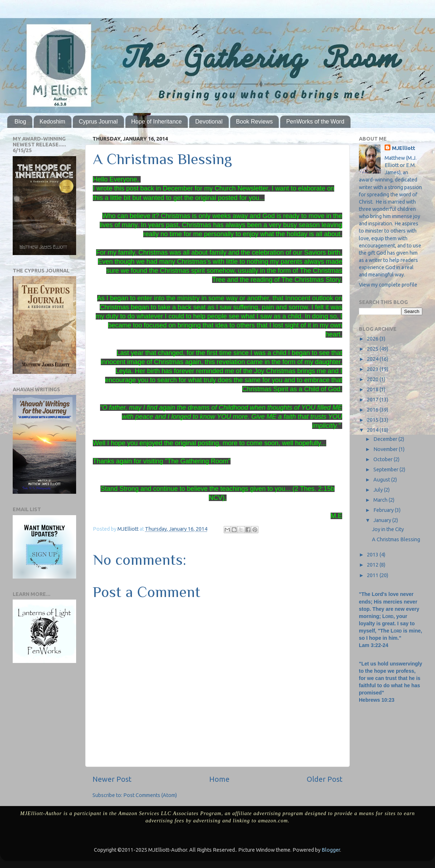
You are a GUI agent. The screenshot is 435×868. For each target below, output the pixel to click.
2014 (373, 430)
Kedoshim (52, 122)
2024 (373, 359)
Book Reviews (254, 122)
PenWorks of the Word (315, 122)
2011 (373, 575)
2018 (373, 389)
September (386, 470)
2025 (373, 349)
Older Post (325, 779)
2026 (373, 339)
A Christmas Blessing (396, 539)
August (382, 480)
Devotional (209, 122)
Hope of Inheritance (157, 122)
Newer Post (112, 779)
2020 (373, 379)
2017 (373, 400)
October (384, 459)
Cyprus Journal (98, 122)
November (386, 449)
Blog (20, 122)
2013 (373, 555)
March (381, 500)
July (379, 490)
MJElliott (403, 148)
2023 (373, 369)
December (386, 439)
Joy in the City (388, 529)
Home (219, 779)
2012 (373, 565)
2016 (373, 410)
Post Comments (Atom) (150, 795)
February (384, 510)
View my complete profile (388, 285)
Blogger (331, 850)
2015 (373, 420)
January (383, 520)
